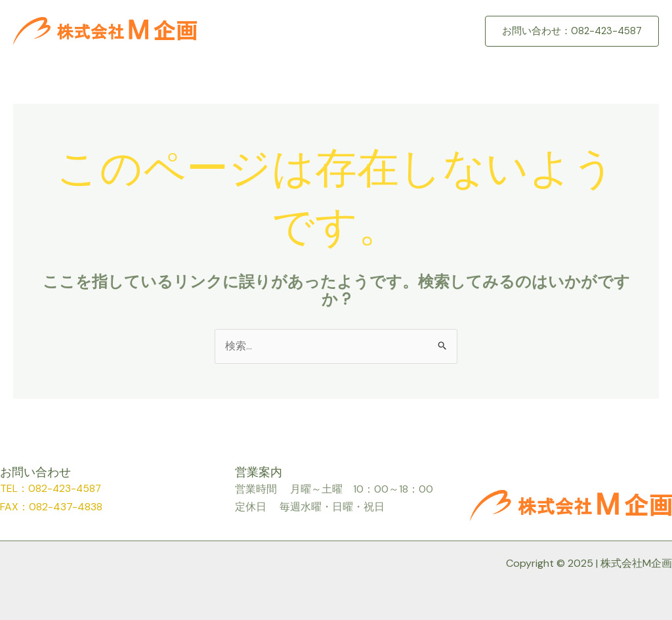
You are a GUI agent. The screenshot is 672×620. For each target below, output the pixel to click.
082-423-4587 (66, 489)
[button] (572, 31)
